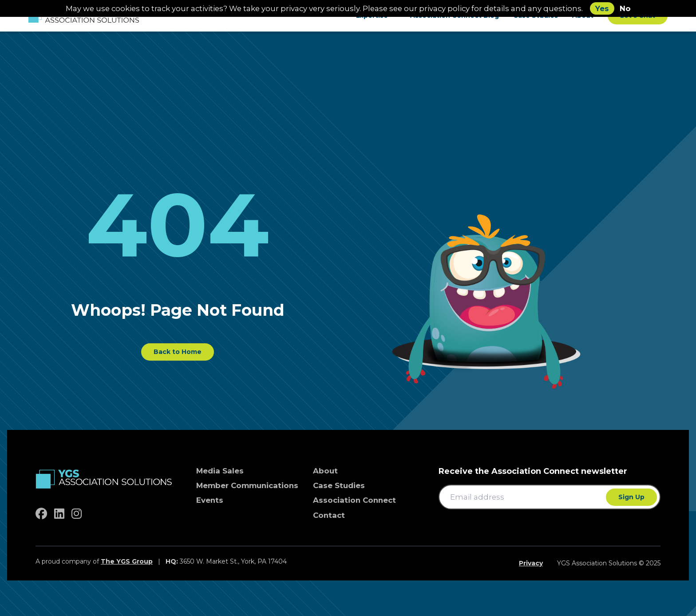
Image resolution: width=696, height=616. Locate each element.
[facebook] (41, 514)
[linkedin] (59, 514)
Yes (602, 8)
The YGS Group (127, 561)
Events (210, 500)
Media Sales (220, 471)
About (325, 471)
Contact (329, 515)
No (625, 8)
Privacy (531, 563)
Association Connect (354, 500)
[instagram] (77, 514)
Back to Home (178, 352)
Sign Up (631, 497)
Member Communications (247, 485)
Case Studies (339, 485)
